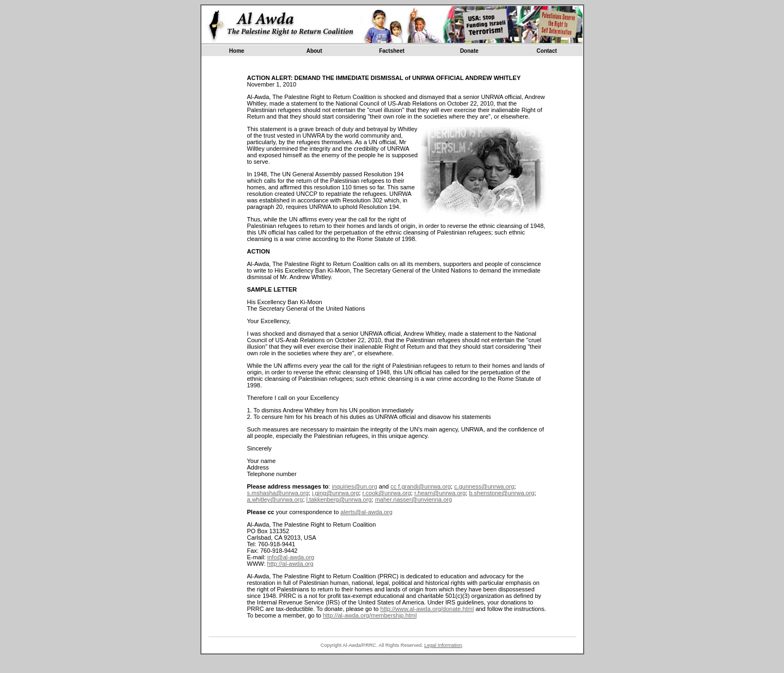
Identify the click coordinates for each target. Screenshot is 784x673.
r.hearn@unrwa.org (440, 493)
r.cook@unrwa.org (386, 493)
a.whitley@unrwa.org (275, 499)
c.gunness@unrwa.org (484, 486)
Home (237, 51)
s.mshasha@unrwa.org (278, 493)
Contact (547, 51)
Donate (469, 51)
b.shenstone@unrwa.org (501, 493)
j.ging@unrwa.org (335, 493)
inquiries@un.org (354, 486)
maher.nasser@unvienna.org (414, 499)
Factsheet (392, 51)
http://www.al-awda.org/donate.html (427, 609)
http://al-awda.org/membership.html (370, 615)
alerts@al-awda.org (366, 512)
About (314, 51)
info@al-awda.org (291, 557)
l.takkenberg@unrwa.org (339, 499)
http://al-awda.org (290, 564)
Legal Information (443, 645)
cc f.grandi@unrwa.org (421, 486)
